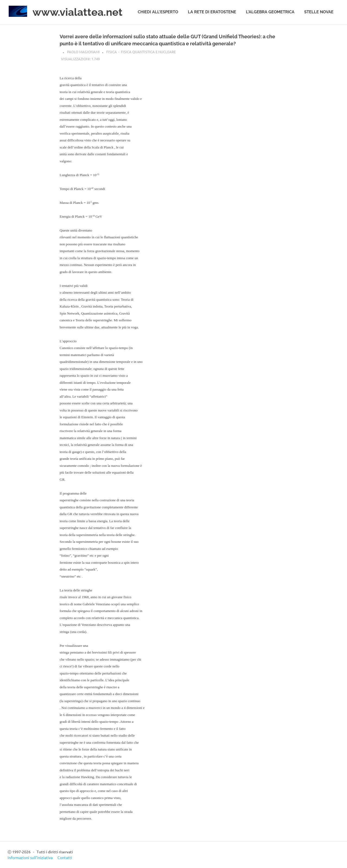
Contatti (65, 857)
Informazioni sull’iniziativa (30, 857)
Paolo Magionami (83, 52)
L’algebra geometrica (270, 12)
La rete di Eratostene (212, 12)
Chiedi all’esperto (158, 12)
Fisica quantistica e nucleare (148, 52)
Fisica (112, 52)
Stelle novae (319, 12)
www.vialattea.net (78, 12)
